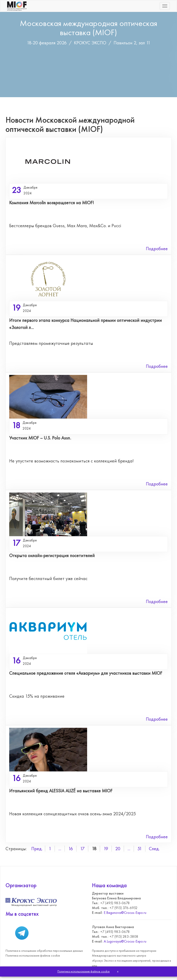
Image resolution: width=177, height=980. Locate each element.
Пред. (37, 849)
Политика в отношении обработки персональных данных (44, 951)
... (60, 849)
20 (118, 849)
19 (106, 849)
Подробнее (157, 249)
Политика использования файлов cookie (33, 955)
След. (154, 849)
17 (82, 849)
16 (71, 849)
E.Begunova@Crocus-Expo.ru (125, 913)
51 (140, 849)
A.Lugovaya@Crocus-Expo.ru (125, 941)
